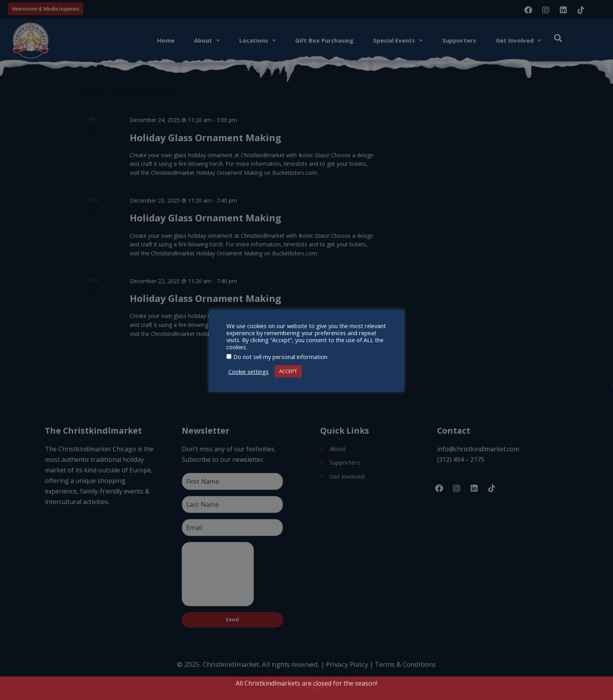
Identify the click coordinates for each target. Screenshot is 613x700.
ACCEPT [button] (288, 371)
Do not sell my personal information (280, 357)
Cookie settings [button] (248, 372)
